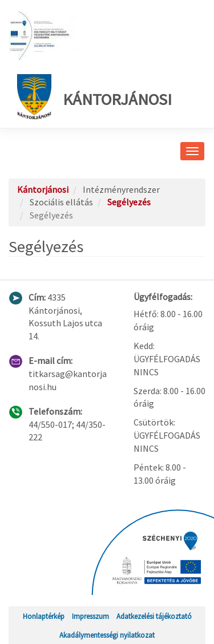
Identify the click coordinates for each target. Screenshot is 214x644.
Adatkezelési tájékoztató (154, 616)
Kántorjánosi (94, 97)
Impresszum (90, 616)
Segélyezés (129, 202)
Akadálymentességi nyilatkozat (107, 635)
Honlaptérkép (44, 616)
